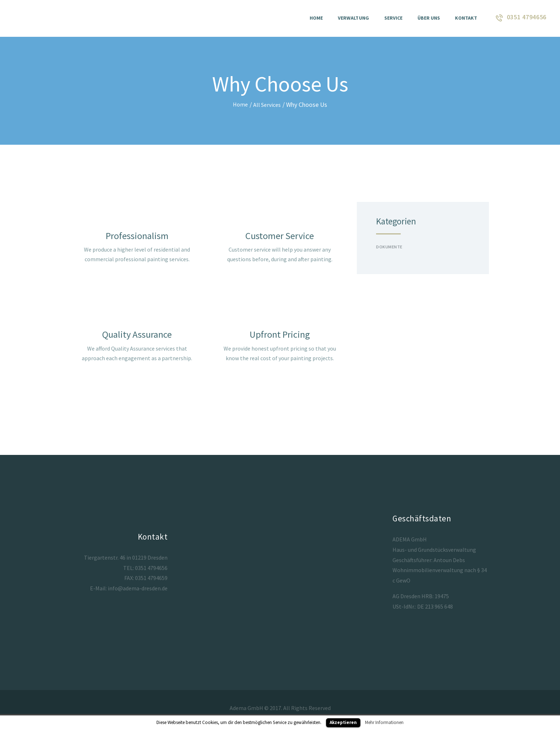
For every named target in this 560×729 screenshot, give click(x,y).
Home (239, 105)
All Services (268, 105)
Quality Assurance (137, 337)
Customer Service (280, 236)
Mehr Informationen (384, 722)
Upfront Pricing (280, 337)
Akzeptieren (343, 722)
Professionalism (137, 236)
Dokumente (391, 246)
